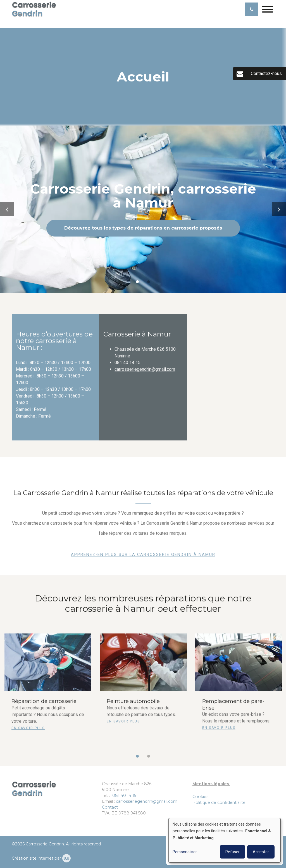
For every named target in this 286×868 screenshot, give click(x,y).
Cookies (200, 797)
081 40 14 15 (124, 795)
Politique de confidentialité (219, 802)
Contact (110, 807)
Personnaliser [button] (185, 852)
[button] (137, 759)
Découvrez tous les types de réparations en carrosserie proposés (143, 228)
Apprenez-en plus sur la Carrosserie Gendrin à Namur (143, 558)
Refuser (233, 852)
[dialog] (225, 840)
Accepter (261, 852)
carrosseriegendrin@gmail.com (145, 372)
